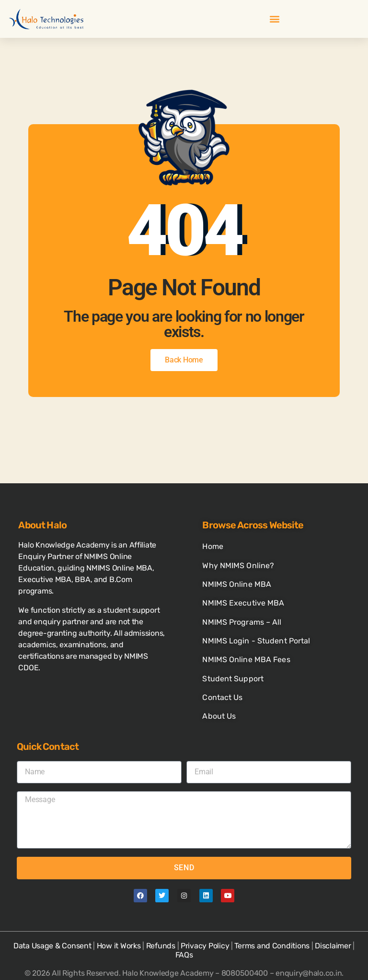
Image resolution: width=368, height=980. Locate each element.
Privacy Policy (205, 920)
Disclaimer (333, 920)
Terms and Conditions (272, 920)
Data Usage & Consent (52, 920)
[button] (274, 19)
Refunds (161, 920)
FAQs (184, 929)
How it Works (119, 920)
